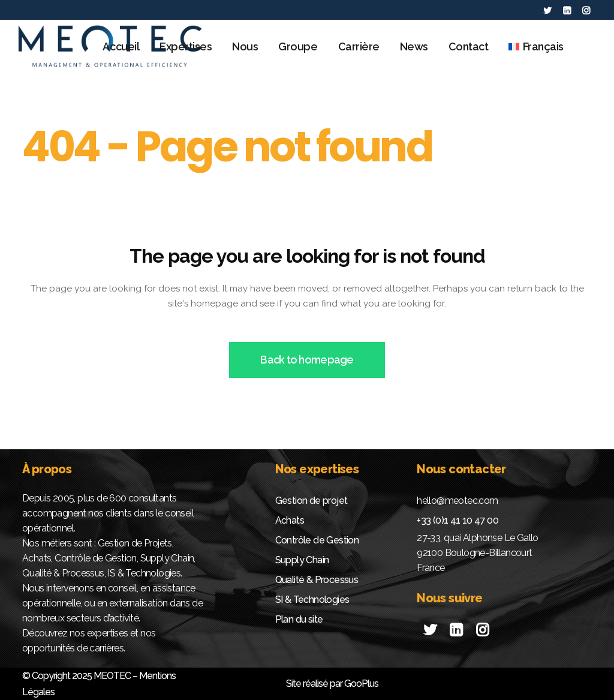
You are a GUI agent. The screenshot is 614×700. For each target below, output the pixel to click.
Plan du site (299, 619)
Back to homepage (307, 360)
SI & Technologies (312, 600)
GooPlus (361, 684)
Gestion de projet (311, 501)
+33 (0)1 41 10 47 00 (458, 520)
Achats (290, 520)
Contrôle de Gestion (317, 540)
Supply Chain (302, 560)
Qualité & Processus (317, 580)
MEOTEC (112, 676)
